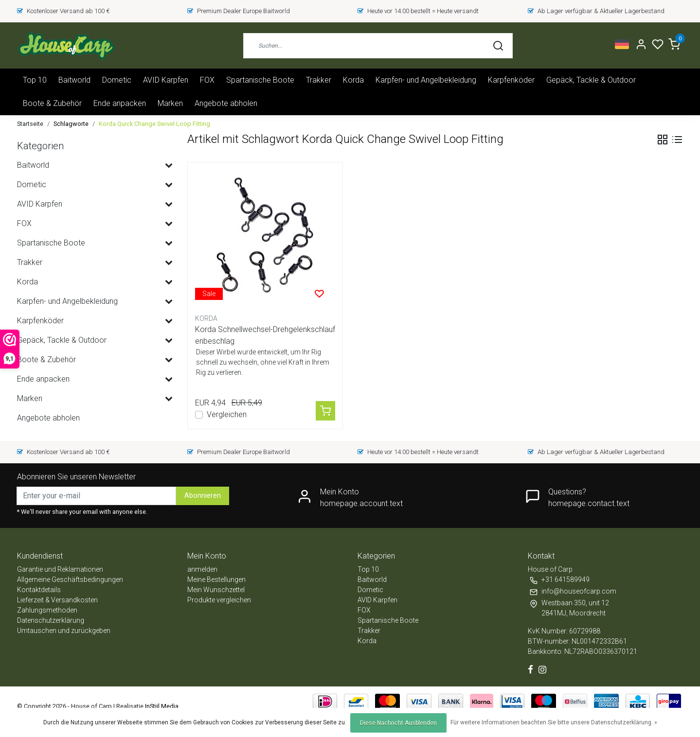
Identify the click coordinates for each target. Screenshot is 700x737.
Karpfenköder (511, 80)
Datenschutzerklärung (51, 620)
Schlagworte (71, 124)
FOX (207, 80)
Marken (170, 103)
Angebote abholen (226, 103)
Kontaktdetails (39, 590)
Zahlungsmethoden (47, 610)
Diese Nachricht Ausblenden (398, 723)
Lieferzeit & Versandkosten (57, 600)
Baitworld (74, 80)
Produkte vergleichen (219, 600)
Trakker (319, 80)
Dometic (117, 80)
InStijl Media (161, 706)
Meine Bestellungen (216, 579)
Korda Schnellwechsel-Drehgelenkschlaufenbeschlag (265, 335)
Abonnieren (203, 496)
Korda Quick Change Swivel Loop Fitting (154, 124)
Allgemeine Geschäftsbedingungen (70, 579)
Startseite (30, 124)
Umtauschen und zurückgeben (64, 631)
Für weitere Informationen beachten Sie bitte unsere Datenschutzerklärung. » (554, 722)
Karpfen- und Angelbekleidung (426, 80)
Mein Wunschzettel (216, 590)
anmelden (202, 569)
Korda (353, 80)
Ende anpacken (120, 103)
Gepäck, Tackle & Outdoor (591, 80)
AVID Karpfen (166, 80)
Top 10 (35, 80)
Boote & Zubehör (52, 103)
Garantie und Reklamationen (60, 569)
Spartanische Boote (260, 80)
